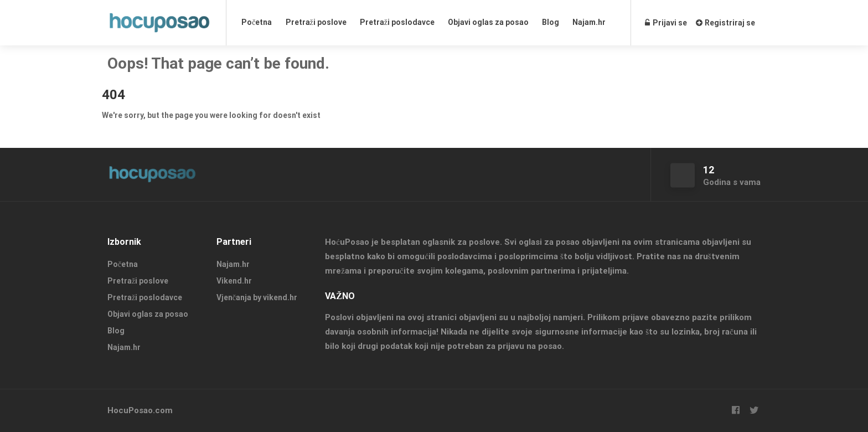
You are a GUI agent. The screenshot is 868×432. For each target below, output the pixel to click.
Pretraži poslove (316, 22)
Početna (257, 22)
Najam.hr (589, 22)
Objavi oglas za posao (488, 22)
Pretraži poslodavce (397, 22)
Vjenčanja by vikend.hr (257, 297)
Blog (551, 22)
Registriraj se (725, 23)
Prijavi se (666, 23)
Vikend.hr (234, 281)
